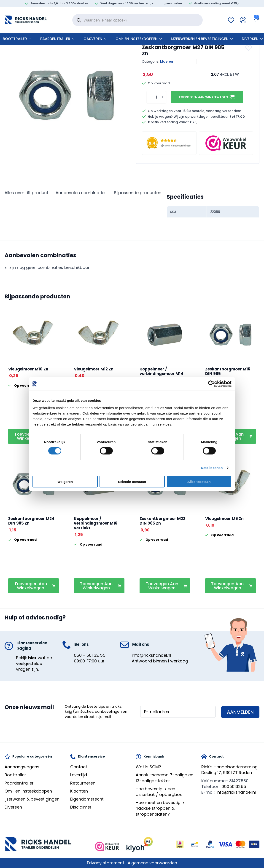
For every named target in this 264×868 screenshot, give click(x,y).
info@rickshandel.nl (151, 655)
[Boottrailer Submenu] (31, 39)
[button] (249, 48)
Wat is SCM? (148, 767)
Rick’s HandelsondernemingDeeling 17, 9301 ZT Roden (229, 770)
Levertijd (79, 775)
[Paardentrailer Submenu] (75, 39)
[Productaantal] (156, 97)
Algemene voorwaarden (152, 863)
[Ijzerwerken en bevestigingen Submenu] (233, 39)
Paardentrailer (55, 39)
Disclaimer (81, 807)
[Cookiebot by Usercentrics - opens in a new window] (211, 384)
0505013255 (234, 786)
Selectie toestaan (132, 481)
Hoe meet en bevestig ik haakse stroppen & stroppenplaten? (160, 808)
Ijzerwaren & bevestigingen (32, 799)
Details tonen (212, 468)
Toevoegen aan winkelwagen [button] (31, 586)
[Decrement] (150, 97)
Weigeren (65, 481)
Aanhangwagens (22, 767)
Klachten (79, 791)
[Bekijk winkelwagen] (256, 20)
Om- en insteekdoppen (137, 39)
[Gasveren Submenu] (107, 39)
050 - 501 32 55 (90, 655)
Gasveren (93, 39)
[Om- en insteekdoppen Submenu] (162, 39)
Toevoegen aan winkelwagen (203, 97)
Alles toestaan (199, 481)
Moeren (167, 62)
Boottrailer (15, 775)
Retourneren (83, 783)
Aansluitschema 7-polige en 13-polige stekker (164, 778)
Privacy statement (106, 863)
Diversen (250, 39)
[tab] (26, 193)
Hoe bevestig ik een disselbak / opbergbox (159, 792)
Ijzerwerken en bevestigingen (200, 39)
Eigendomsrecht (87, 799)
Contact (79, 767)
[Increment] (162, 97)
